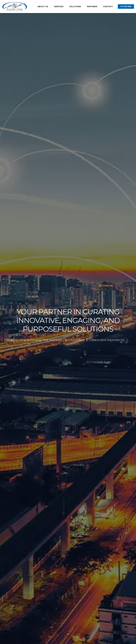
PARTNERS (92, 7)
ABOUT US (43, 7)
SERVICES (59, 7)
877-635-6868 (126, 6)
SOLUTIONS (75, 7)
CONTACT (108, 7)
